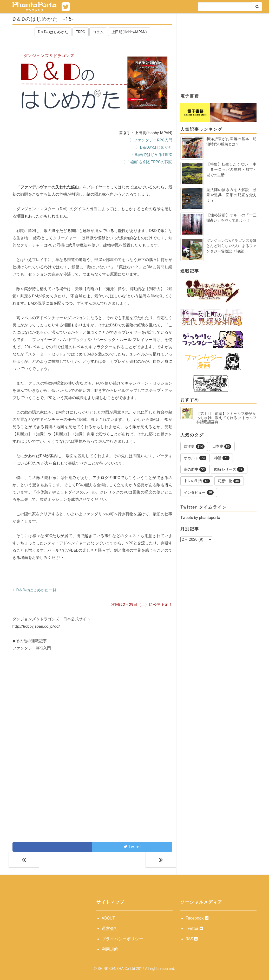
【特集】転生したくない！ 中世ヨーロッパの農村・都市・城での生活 (231, 169)
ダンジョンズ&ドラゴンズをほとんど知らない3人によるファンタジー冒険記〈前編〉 (231, 246)
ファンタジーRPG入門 (32, 648)
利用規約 (110, 949)
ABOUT (108, 918)
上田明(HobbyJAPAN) (129, 32)
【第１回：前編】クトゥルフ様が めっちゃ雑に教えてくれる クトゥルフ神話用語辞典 (227, 418)
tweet (132, 847)
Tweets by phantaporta (200, 518)
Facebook (197, 918)
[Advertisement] (93, 703)
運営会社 (110, 928)
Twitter (194, 928)
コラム (98, 32)
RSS (192, 939)
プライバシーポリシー (122, 939)
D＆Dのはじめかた (53, 32)
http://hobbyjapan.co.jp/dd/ (36, 626)
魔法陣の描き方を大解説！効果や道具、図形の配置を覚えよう (231, 195)
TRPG (80, 32)
